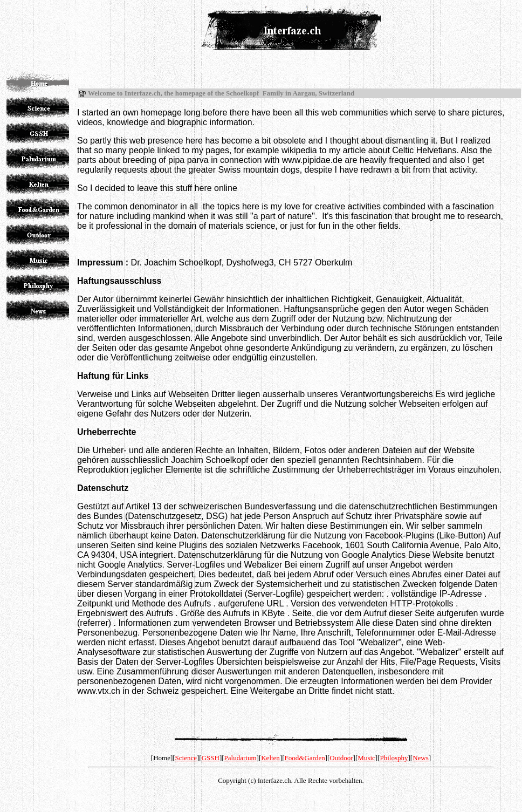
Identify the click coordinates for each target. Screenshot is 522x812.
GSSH (211, 758)
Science (186, 758)
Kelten (270, 758)
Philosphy (394, 758)
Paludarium (241, 758)
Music (366, 758)
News (421, 758)
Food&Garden (305, 758)
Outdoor (341, 758)
